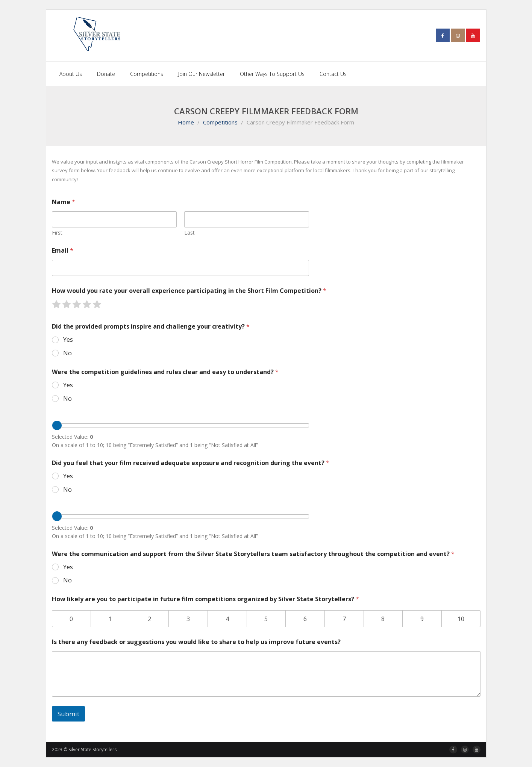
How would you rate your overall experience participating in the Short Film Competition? (189, 291)
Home (186, 122)
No (67, 353)
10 (461, 619)
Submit (68, 714)
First (57, 233)
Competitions (220, 122)
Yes (68, 340)
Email (63, 251)
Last (189, 233)
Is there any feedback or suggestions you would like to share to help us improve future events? (196, 642)
